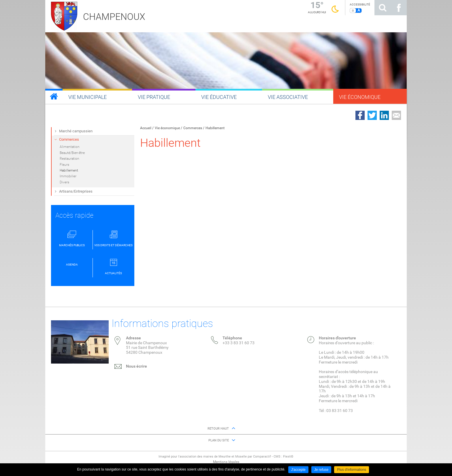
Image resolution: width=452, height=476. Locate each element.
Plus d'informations (352, 470)
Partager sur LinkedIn (384, 115)
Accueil (146, 128)
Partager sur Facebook (360, 115)
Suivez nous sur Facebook (399, 8)
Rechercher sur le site (383, 8)
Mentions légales (226, 462)
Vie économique (167, 128)
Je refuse (321, 470)
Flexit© (288, 457)
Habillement (215, 128)
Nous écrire (136, 366)
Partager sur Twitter (372, 115)
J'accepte (298, 470)
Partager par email (396, 115)
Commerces (193, 128)
